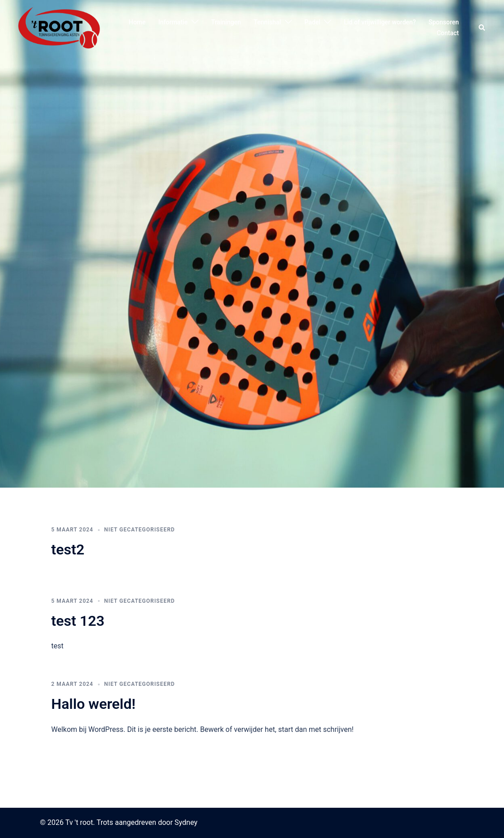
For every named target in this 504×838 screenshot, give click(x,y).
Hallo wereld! (94, 704)
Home (137, 22)
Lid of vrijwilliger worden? (380, 22)
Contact (448, 33)
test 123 (78, 621)
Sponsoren (444, 22)
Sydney (186, 822)
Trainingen (226, 22)
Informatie (173, 22)
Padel (312, 22)
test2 (68, 549)
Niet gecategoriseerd (140, 530)
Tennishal (267, 22)
